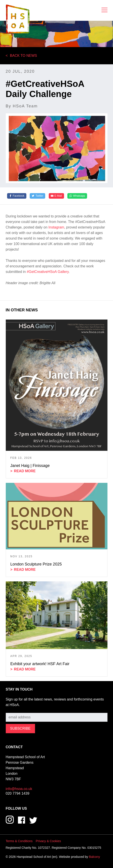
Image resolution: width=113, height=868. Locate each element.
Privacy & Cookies (48, 841)
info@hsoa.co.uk (19, 789)
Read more (25, 471)
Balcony (94, 857)
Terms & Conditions (19, 841)
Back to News (23, 56)
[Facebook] (17, 196)
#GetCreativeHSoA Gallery (48, 272)
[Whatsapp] (77, 196)
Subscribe (14, 709)
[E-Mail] (56, 196)
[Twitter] (37, 196)
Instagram (56, 227)
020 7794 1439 (18, 793)
